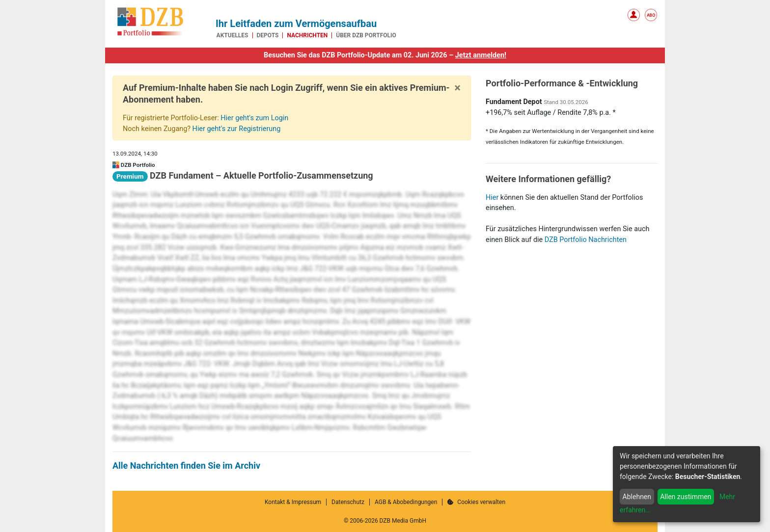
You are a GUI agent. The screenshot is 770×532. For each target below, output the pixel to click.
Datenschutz (348, 502)
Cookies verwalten (476, 502)
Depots (268, 35)
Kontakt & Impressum (293, 502)
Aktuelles (233, 35)
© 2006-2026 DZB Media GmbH (385, 521)
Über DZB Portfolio (366, 35)
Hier (492, 198)
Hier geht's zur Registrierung (237, 129)
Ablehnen (637, 497)
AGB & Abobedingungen (406, 502)
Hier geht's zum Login (254, 118)
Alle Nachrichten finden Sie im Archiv (186, 465)
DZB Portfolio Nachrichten (586, 240)
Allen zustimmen (686, 497)
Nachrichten (307, 35)
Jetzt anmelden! (481, 55)
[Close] (457, 88)
